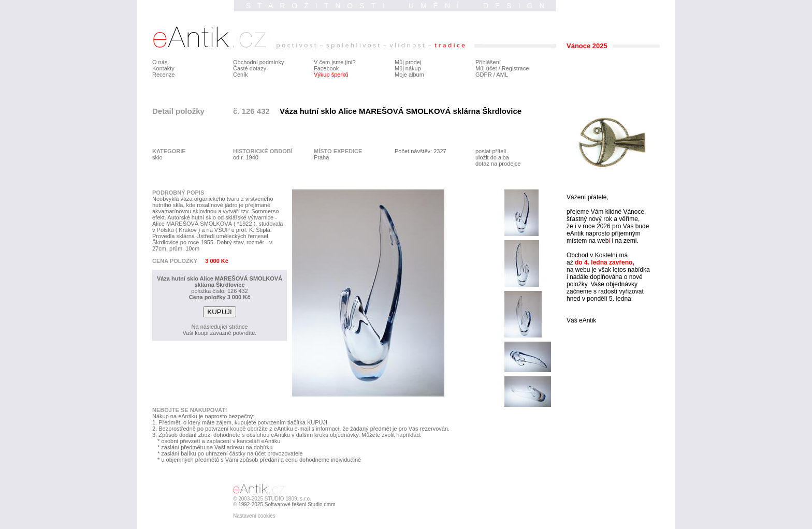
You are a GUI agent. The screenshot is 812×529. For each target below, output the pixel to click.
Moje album (409, 75)
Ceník (241, 75)
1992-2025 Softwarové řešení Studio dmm (287, 504)
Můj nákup (408, 68)
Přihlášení (488, 62)
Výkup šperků (331, 75)
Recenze (163, 75)
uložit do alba (492, 157)
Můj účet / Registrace (502, 68)
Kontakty (163, 68)
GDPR (484, 75)
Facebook (326, 68)
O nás (160, 62)
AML (502, 75)
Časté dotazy (250, 68)
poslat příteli (491, 151)
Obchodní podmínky (258, 62)
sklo (157, 157)
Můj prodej (408, 62)
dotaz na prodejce (498, 164)
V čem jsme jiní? (335, 62)
